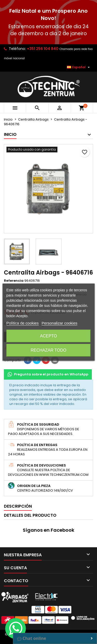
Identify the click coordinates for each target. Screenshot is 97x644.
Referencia (14, 281)
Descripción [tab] (18, 506)
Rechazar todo (48, 350)
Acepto (49, 336)
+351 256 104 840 (43, 49)
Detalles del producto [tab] (30, 515)
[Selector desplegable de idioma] (79, 67)
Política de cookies (22, 323)
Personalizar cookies (59, 323)
